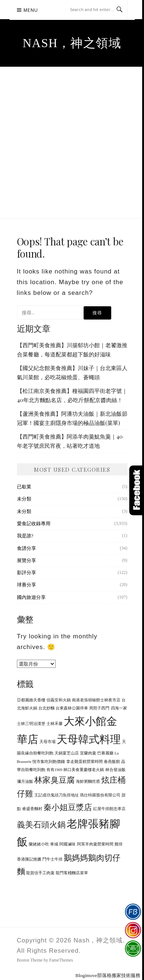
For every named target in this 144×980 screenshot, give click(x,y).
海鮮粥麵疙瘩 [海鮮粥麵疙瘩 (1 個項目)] (88, 782)
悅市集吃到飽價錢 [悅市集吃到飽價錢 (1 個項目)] (49, 762)
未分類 (24, 499)
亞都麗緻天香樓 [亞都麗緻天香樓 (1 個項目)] (31, 700)
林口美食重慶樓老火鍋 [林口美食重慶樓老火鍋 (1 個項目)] (84, 770)
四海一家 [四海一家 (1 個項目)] (119, 708)
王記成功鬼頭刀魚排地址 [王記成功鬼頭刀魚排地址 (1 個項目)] (57, 795)
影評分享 (27, 573)
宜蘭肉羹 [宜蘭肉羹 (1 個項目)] (88, 753)
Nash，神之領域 (72, 43)
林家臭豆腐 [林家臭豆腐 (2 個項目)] (55, 780)
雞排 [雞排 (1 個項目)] (119, 844)
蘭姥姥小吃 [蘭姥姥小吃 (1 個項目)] (39, 844)
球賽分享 (27, 585)
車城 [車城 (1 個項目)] (54, 844)
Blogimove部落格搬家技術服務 (108, 975)
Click (137, 490)
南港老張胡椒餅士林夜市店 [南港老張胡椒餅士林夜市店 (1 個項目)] (96, 700)
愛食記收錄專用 (34, 524)
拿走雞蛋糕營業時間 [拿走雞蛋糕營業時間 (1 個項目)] (85, 762)
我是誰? (25, 536)
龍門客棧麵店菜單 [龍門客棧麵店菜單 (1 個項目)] (72, 873)
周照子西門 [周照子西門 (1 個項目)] (99, 708)
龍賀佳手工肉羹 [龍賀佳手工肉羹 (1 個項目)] (40, 873)
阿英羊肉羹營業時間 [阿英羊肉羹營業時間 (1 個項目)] (95, 844)
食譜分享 (27, 548)
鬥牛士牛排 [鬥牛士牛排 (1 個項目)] (52, 859)
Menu (31, 10)
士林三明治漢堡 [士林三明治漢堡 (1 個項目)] (31, 724)
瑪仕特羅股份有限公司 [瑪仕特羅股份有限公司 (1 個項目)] (100, 795)
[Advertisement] (72, 142)
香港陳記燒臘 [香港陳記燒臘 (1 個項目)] (29, 859)
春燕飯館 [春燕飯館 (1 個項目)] (112, 762)
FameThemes (61, 960)
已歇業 (24, 487)
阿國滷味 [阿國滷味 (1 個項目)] (67, 844)
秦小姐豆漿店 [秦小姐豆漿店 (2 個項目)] (68, 808)
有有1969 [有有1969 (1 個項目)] (54, 770)
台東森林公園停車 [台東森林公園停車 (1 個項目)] (72, 708)
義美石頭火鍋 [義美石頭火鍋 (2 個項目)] (41, 825)
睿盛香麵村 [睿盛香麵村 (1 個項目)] (32, 809)
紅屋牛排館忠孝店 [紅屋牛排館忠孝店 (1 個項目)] (109, 809)
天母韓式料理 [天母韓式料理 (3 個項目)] (89, 739)
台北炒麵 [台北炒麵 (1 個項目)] (46, 708)
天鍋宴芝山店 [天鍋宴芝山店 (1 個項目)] (67, 753)
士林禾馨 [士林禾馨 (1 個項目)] (55, 724)
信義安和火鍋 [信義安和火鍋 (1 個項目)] (59, 700)
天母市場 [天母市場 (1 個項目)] (48, 742)
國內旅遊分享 (31, 597)
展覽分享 (27, 560)
